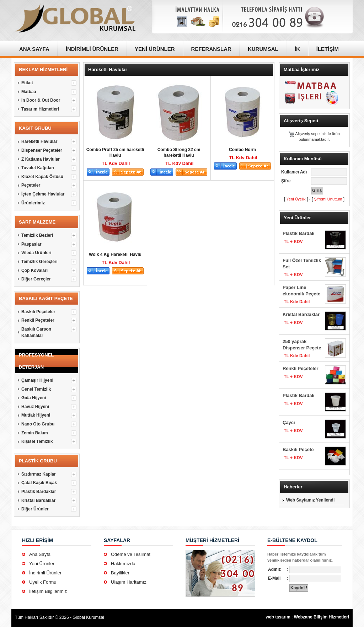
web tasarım (278, 617)
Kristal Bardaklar (301, 314)
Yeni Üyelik (296, 199)
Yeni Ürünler (42, 564)
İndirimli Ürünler (45, 573)
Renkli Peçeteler (300, 368)
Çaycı (289, 422)
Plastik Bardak (299, 233)
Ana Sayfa (40, 554)
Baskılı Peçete (298, 449)
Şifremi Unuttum (328, 199)
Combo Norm (242, 150)
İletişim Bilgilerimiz (48, 591)
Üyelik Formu (43, 582)
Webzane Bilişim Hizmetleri (322, 617)
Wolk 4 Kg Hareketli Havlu (115, 254)
